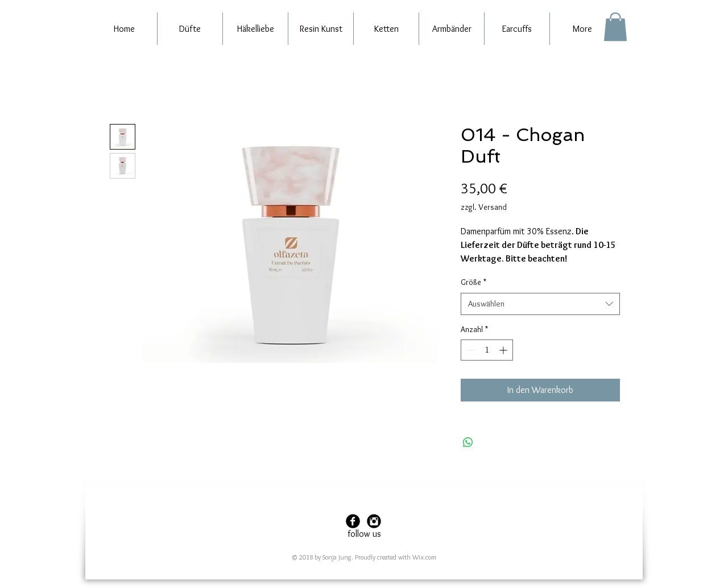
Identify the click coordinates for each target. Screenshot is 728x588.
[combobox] (540, 304)
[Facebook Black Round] (353, 521)
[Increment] (504, 350)
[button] (615, 27)
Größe (473, 282)
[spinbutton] (487, 350)
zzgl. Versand (484, 207)
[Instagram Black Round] (374, 521)
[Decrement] (470, 350)
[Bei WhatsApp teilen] (468, 442)
